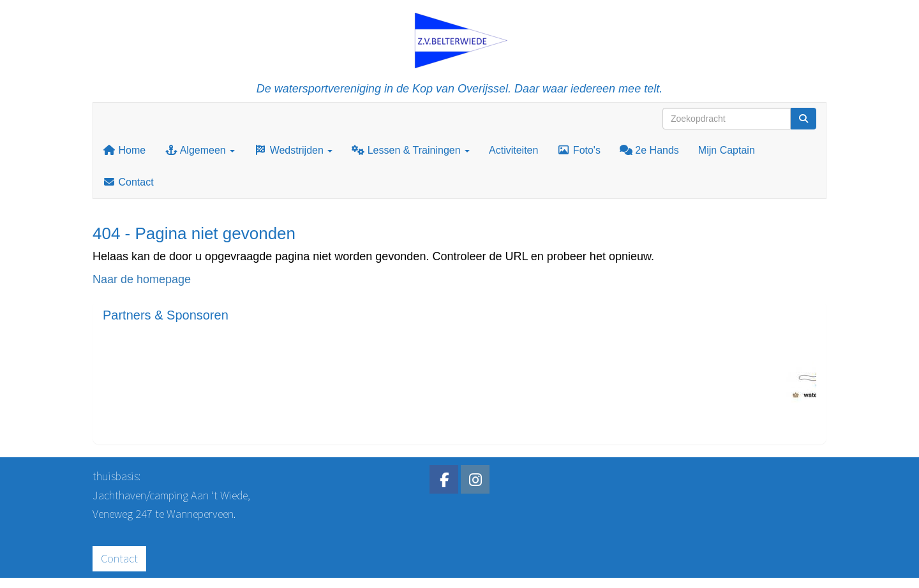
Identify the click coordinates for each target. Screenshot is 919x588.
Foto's (579, 150)
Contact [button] (119, 558)
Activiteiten (513, 150)
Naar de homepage (142, 279)
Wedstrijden (293, 150)
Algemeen (200, 150)
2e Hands (649, 150)
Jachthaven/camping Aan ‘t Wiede (170, 495)
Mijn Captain (727, 150)
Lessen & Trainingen (411, 150)
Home (124, 150)
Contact (128, 182)
